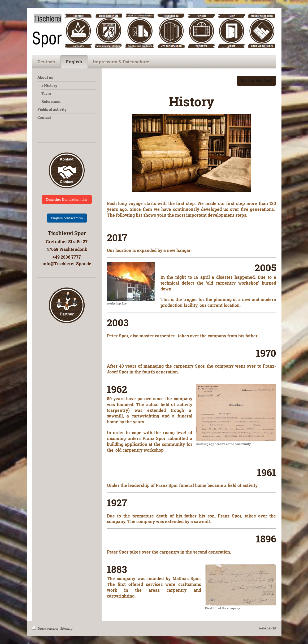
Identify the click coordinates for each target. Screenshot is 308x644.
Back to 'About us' (256, 80)
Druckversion (45, 628)
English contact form (67, 218)
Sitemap (66, 628)
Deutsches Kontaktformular (67, 199)
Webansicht (267, 628)
